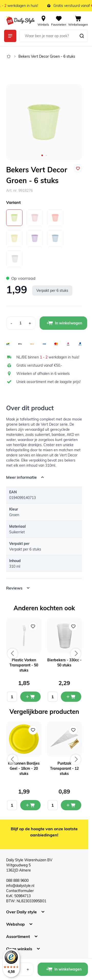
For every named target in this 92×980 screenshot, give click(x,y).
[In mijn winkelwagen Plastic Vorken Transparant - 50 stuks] (30, 697)
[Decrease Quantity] (11, 323)
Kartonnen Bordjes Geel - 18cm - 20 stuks (24, 768)
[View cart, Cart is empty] (78, 21)
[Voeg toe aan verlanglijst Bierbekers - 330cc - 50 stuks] (73, 626)
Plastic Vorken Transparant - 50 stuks (24, 665)
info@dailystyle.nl (20, 886)
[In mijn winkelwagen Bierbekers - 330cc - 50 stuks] (71, 697)
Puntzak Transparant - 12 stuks (64, 768)
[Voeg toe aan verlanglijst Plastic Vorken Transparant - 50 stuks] (33, 626)
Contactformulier (20, 891)
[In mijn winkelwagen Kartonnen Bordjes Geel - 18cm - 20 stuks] (30, 805)
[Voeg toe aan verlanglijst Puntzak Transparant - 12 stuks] (73, 730)
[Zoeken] (82, 36)
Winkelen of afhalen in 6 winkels (43, 374)
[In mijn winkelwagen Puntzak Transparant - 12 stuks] (71, 805)
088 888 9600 (17, 881)
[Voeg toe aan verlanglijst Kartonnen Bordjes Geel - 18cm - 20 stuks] (33, 730)
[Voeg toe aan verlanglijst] (78, 168)
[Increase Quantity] (30, 323)
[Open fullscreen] (44, 122)
